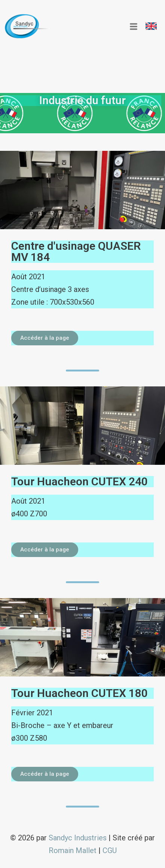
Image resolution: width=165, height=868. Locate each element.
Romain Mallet (73, 850)
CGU (110, 850)
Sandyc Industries (78, 838)
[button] (151, 26)
